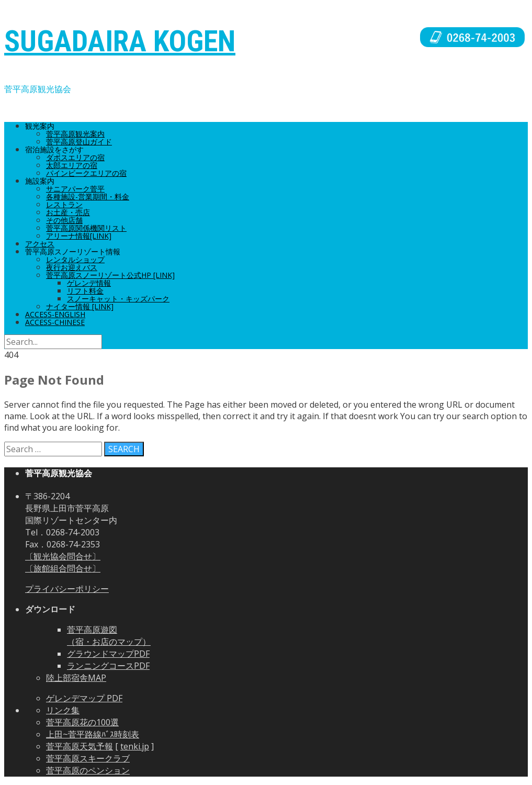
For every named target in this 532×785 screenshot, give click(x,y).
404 (11, 355)
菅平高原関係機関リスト (86, 228)
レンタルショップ (75, 259)
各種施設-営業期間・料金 (88, 197)
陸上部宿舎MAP (76, 678)
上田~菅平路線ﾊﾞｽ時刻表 (93, 734)
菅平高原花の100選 (82, 722)
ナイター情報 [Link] (80, 306)
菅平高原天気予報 (80, 746)
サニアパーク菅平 (75, 189)
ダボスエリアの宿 (75, 157)
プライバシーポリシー (67, 589)
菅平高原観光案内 (75, 134)
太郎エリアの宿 (72, 165)
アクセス (40, 244)
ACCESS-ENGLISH (55, 314)
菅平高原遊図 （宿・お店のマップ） (109, 636)
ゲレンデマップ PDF (84, 698)
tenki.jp (135, 746)
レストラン (64, 204)
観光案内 (40, 126)
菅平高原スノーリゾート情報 (73, 251)
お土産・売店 (68, 212)
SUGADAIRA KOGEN (120, 41)
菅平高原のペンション (88, 770)
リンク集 (63, 710)
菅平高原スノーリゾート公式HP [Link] (110, 275)
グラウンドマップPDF (108, 654)
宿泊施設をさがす (54, 149)
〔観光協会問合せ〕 (63, 556)
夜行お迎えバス (72, 267)
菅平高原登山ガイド (79, 142)
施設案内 (40, 181)
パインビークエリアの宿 (86, 173)
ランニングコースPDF (108, 666)
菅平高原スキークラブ (88, 758)
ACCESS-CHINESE (55, 322)
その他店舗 (64, 220)
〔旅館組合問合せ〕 (63, 568)
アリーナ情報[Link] (79, 236)
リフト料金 (85, 291)
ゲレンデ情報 (89, 283)
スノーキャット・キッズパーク (118, 299)
